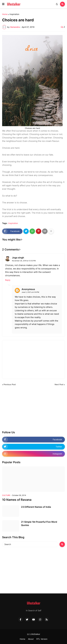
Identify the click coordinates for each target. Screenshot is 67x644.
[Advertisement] (23, 408)
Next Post (59, 384)
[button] (3, 4)
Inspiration (14, 14)
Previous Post (10, 384)
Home (5, 14)
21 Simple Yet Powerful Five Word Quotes (39, 523)
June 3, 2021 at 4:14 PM (30, 292)
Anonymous (28, 289)
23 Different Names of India (36, 507)
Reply (8, 280)
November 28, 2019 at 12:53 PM (24, 261)
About (31, 639)
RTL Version (42, 639)
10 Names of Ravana (17, 500)
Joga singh (18, 258)
